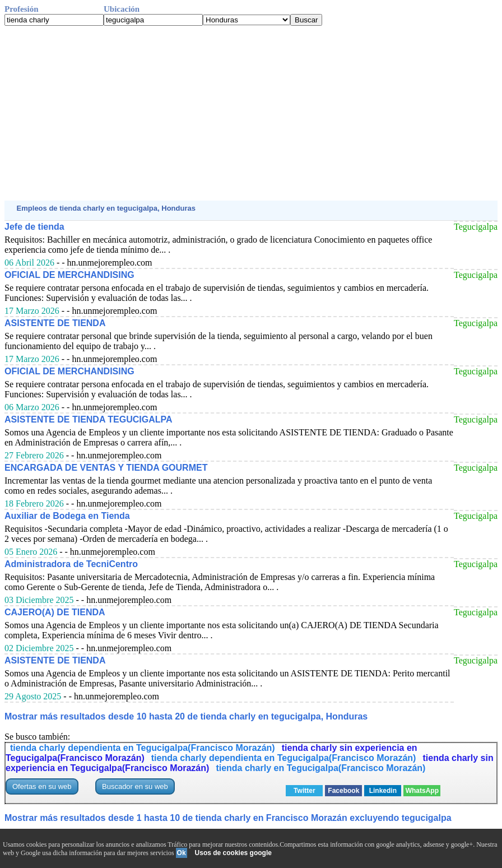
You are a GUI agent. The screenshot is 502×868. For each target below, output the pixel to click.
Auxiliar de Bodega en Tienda (67, 516)
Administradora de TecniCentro (71, 564)
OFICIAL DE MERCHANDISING (69, 275)
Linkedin (383, 791)
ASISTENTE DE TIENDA (55, 323)
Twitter (304, 791)
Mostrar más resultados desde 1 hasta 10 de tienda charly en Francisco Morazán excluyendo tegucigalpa (228, 818)
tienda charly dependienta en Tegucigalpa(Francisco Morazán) (143, 748)
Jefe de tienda (34, 227)
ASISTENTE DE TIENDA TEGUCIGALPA (89, 419)
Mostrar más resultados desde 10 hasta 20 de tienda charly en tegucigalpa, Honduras (186, 716)
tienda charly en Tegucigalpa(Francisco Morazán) (320, 768)
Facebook (343, 791)
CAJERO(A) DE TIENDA (55, 612)
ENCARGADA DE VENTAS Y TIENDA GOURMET (106, 468)
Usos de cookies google (233, 853)
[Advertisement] (251, 113)
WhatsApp (422, 791)
